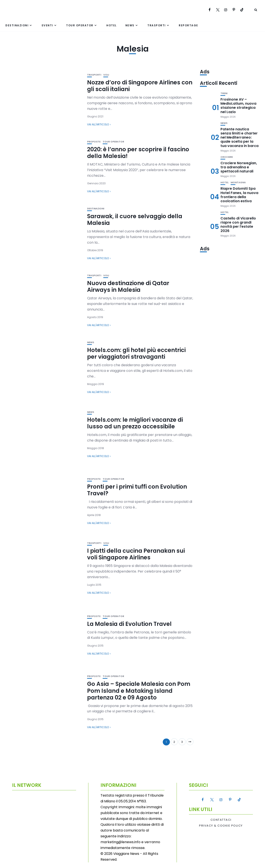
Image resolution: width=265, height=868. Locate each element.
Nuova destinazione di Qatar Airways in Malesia (128, 286)
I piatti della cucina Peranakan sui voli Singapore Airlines (136, 554)
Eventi (47, 25)
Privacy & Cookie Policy (221, 826)
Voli (106, 75)
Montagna (238, 182)
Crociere (227, 157)
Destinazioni (17, 25)
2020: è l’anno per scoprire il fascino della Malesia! (138, 153)
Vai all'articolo (98, 124)
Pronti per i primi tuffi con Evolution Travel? (137, 490)
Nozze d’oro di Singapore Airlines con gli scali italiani (140, 86)
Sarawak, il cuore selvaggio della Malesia (135, 220)
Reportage (188, 25)
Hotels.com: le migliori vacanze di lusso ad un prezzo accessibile (135, 423)
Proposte (94, 142)
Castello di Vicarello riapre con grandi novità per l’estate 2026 (238, 225)
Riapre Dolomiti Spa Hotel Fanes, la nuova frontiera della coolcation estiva (239, 195)
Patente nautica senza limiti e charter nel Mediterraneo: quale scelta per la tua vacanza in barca (239, 137)
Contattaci (221, 820)
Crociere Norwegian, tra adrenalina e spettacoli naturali (239, 167)
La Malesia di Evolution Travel (129, 624)
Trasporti (157, 25)
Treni (224, 93)
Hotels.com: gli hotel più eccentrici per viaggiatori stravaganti (136, 353)
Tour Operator (80, 25)
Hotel (112, 25)
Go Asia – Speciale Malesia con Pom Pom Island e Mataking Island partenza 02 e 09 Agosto (139, 691)
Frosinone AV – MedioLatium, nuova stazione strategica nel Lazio (238, 106)
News (130, 25)
